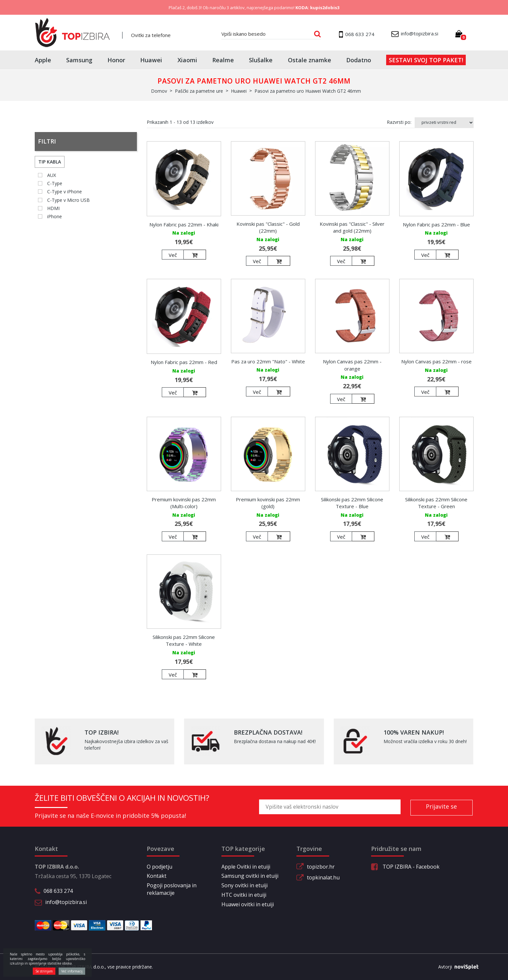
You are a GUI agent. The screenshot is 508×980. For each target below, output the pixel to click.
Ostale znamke (310, 60)
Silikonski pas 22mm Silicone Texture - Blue (352, 503)
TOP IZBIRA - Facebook (405, 867)
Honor (116, 60)
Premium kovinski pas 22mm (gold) (268, 503)
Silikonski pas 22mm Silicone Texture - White (184, 640)
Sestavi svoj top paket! (426, 60)
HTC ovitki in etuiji (244, 895)
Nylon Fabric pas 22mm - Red (184, 362)
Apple (43, 60)
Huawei (151, 60)
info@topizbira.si (66, 902)
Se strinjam (44, 971)
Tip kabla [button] (50, 162)
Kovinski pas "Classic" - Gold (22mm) (268, 227)
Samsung (79, 60)
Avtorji (456, 967)
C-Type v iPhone (65, 192)
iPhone (55, 216)
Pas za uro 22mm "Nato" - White (268, 361)
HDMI (53, 208)
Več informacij (72, 971)
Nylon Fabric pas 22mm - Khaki (184, 224)
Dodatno (359, 60)
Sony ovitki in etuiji (245, 885)
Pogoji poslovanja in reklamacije (172, 889)
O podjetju (160, 867)
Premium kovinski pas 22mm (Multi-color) (184, 503)
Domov (159, 91)
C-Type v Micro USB (68, 200)
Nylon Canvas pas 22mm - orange (352, 365)
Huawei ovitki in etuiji (248, 904)
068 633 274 (58, 891)
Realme (223, 60)
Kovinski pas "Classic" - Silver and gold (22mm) (352, 227)
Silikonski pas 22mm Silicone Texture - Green (436, 503)
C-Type (55, 183)
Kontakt (157, 876)
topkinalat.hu (323, 877)
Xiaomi (187, 60)
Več (173, 255)
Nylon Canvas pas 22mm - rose (436, 361)
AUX (52, 175)
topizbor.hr (321, 867)
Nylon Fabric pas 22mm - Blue (436, 224)
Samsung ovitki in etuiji (250, 876)
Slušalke (261, 60)
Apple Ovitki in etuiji (246, 867)
